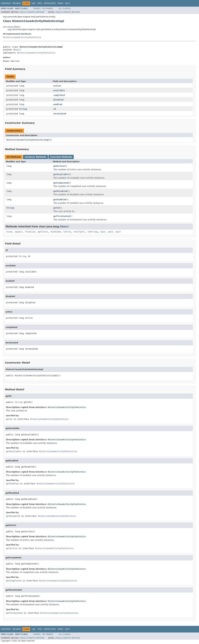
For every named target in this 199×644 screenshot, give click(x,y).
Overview (6, 3)
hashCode (56, 232)
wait (103, 232)
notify (67, 232)
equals (19, 232)
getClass (43, 232)
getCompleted (61, 183)
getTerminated (62, 216)
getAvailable (61, 174)
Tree (40, 3)
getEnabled (60, 199)
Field (23, 12)
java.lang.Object (12, 27)
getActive (59, 166)
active (57, 86)
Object (17, 50)
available (59, 90)
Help (67, 3)
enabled (58, 104)
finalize (30, 232)
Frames (37, 8)
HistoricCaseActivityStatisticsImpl (28, 140)
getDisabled (60, 191)
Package (17, 3)
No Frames (48, 8)
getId (56, 208)
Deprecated (50, 3)
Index (61, 3)
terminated (60, 114)
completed (59, 95)
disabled (58, 100)
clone (9, 232)
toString (93, 232)
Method (40, 12)
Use (34, 3)
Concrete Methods (61, 157)
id (55, 109)
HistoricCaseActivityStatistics (22, 37)
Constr (31, 12)
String (23, 109)
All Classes (65, 8)
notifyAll (79, 232)
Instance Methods (35, 157)
